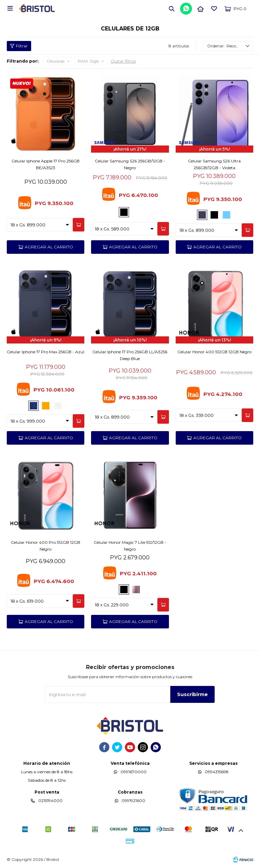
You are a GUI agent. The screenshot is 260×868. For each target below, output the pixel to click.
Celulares (56, 61)
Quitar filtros (123, 61)
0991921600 (133, 800)
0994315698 (217, 772)
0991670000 (134, 772)
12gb (88, 61)
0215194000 (50, 800)
